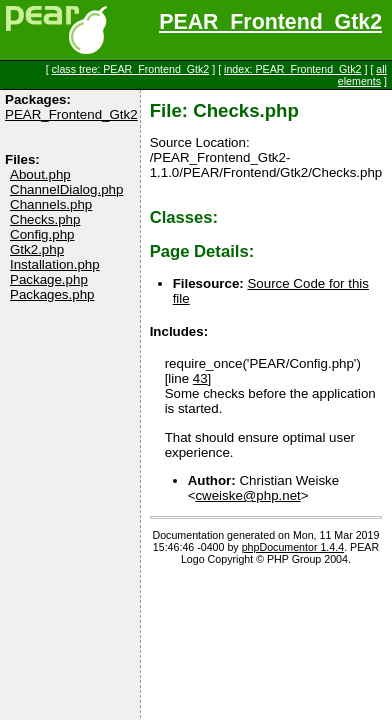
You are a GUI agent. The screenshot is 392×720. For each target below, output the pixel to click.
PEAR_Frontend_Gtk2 (270, 22)
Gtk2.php (37, 249)
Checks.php (45, 219)
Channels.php (51, 204)
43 (200, 378)
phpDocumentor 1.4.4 (293, 547)
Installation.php (55, 264)
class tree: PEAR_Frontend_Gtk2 (131, 69)
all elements (362, 75)
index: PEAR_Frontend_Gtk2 (292, 69)
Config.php (42, 234)
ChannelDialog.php (66, 189)
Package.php (49, 279)
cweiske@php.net (247, 495)
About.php (40, 174)
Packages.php (52, 294)
